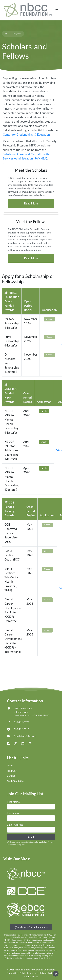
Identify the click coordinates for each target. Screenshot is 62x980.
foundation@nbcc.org (25, 736)
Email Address (15, 825)
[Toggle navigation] (57, 10)
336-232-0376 (21, 722)
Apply (44, 411)
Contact (11, 776)
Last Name (13, 813)
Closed (49, 319)
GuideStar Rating (16, 781)
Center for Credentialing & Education (26, 135)
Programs (12, 771)
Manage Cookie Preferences (32, 927)
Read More (31, 203)
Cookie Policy (31, 976)
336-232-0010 (21, 729)
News (10, 765)
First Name (13, 802)
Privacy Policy (42, 842)
